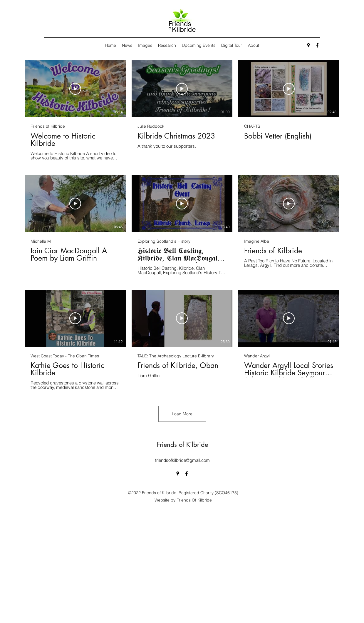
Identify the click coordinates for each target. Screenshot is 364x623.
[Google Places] (308, 45)
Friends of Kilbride (182, 444)
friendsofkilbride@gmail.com (182, 460)
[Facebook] (317, 45)
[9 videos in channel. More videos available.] (182, 225)
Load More (182, 414)
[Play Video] (75, 89)
